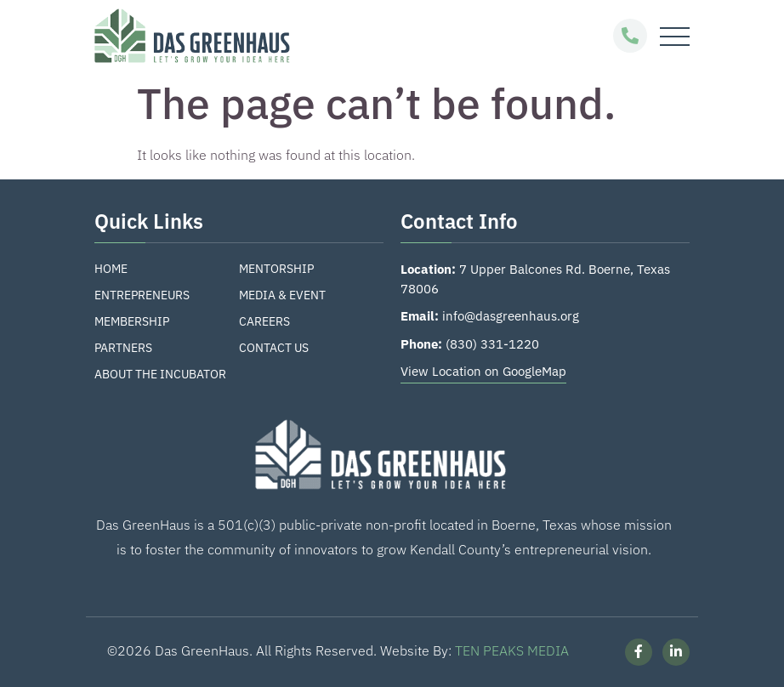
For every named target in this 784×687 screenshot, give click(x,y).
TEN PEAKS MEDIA (512, 650)
